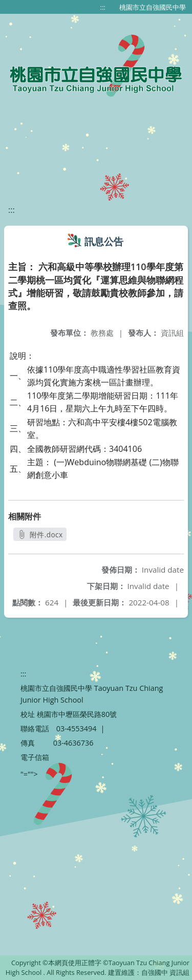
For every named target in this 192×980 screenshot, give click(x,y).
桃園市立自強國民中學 (153, 7)
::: (103, 7)
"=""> (29, 774)
